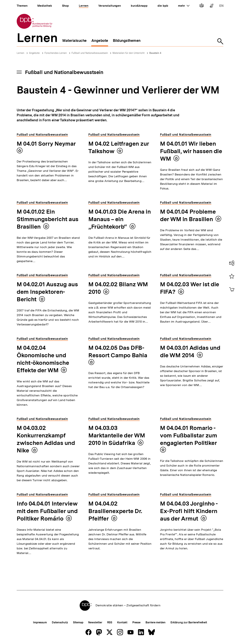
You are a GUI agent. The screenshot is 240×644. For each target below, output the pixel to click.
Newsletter (95, 622)
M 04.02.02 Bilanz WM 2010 (118, 288)
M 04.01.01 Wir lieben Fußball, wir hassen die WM (191, 151)
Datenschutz (60, 622)
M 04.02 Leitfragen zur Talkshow (119, 147)
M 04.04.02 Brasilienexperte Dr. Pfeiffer (115, 511)
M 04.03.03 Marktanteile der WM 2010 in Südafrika (117, 435)
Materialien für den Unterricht (128, 53)
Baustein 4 (155, 53)
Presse (136, 622)
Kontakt (122, 622)
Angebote (34, 53)
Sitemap (78, 622)
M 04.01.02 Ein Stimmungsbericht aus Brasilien (48, 219)
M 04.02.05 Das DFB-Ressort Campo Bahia (118, 351)
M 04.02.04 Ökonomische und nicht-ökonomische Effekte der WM (43, 359)
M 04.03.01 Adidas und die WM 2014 (190, 351)
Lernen (20, 53)
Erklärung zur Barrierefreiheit (189, 622)
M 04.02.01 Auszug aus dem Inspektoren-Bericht (47, 292)
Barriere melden (155, 622)
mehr (184, 6)
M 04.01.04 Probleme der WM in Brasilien (188, 215)
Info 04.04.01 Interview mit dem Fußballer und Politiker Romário (47, 511)
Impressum (40, 622)
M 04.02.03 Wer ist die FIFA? (190, 288)
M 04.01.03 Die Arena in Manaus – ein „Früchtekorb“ (119, 219)
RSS (110, 622)
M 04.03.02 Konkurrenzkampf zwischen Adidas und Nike (46, 439)
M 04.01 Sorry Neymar (46, 144)
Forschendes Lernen (56, 53)
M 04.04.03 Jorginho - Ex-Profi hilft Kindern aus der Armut (189, 511)
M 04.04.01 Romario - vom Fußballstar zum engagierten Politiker (188, 435)
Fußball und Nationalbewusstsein (90, 53)
